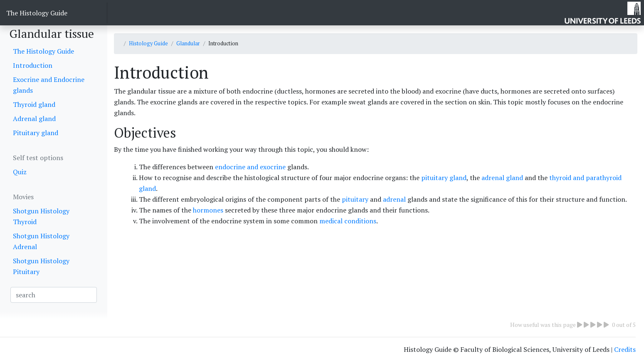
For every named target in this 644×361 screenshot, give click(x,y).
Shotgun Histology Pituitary (41, 266)
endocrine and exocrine (250, 167)
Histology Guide (148, 43)
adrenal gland (503, 178)
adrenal (394, 199)
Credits (625, 349)
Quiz (20, 172)
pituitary (355, 199)
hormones (209, 210)
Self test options (38, 158)
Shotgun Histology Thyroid (41, 216)
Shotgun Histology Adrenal (41, 241)
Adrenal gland (34, 119)
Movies (23, 197)
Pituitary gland (36, 133)
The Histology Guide (37, 13)
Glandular (188, 43)
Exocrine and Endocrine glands (49, 85)
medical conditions (348, 221)
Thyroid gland (34, 104)
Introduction (33, 65)
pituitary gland (444, 178)
